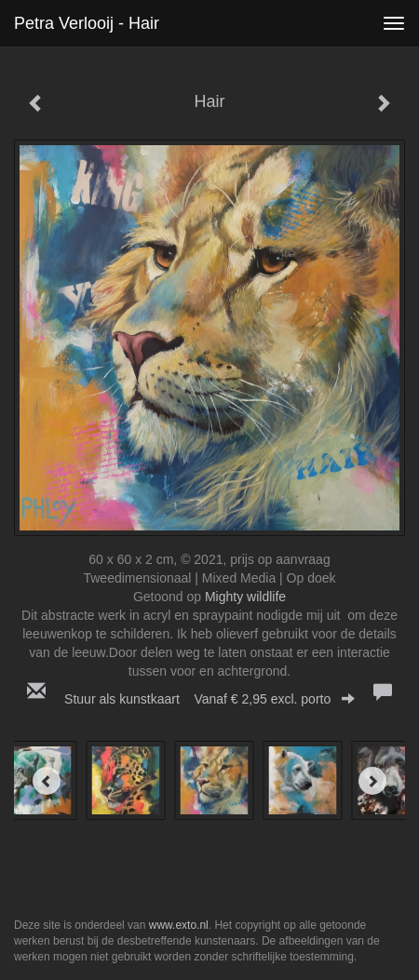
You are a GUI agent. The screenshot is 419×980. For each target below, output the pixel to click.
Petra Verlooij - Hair (87, 23)
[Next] (372, 781)
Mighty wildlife (245, 597)
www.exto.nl (179, 925)
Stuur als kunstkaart (209, 699)
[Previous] (47, 781)
